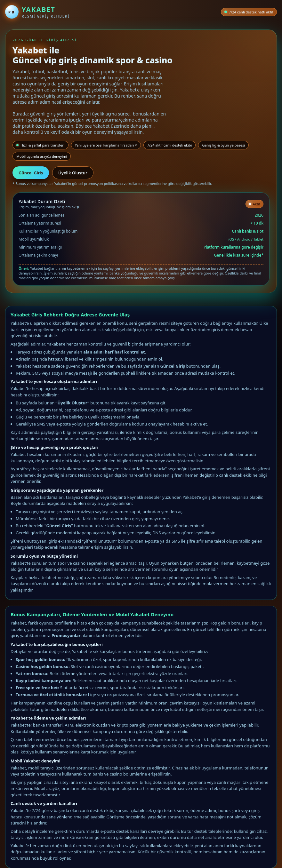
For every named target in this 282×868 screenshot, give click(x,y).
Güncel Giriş (31, 173)
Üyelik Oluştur (73, 173)
